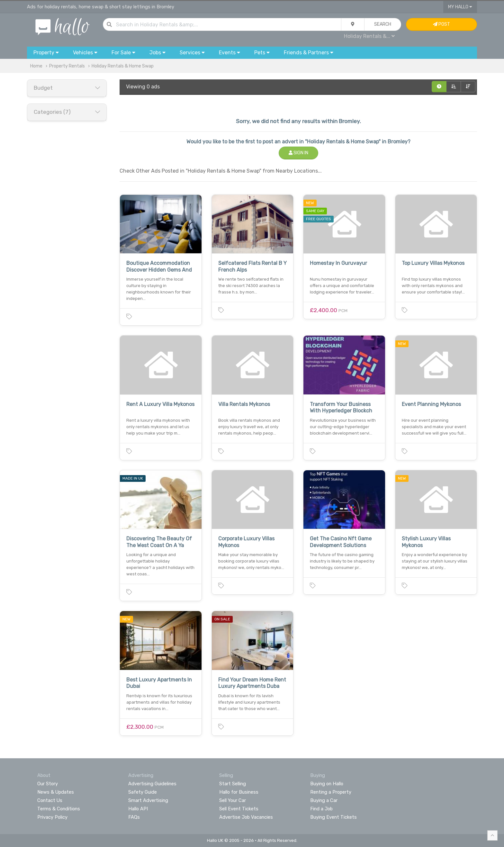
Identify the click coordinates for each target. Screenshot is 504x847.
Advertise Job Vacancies (246, 817)
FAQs (134, 817)
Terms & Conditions (59, 809)
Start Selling (233, 784)
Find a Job (321, 809)
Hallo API (138, 809)
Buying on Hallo (327, 784)
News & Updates (56, 792)
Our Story (48, 784)
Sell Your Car (233, 800)
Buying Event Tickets (333, 817)
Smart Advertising (148, 800)
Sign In (298, 153)
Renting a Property (331, 792)
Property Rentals (67, 66)
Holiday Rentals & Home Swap (123, 66)
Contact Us (50, 800)
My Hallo (460, 7)
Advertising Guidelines (152, 784)
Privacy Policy (52, 817)
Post (441, 24)
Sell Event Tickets (239, 809)
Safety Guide (143, 792)
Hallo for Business (239, 792)
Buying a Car (324, 800)
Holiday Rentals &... (369, 36)
